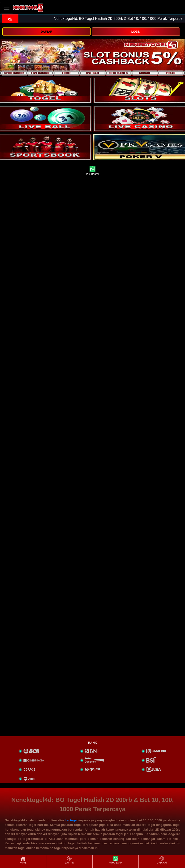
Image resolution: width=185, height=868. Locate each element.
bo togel (71, 820)
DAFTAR (47, 32)
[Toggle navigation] (7, 8)
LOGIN (136, 32)
